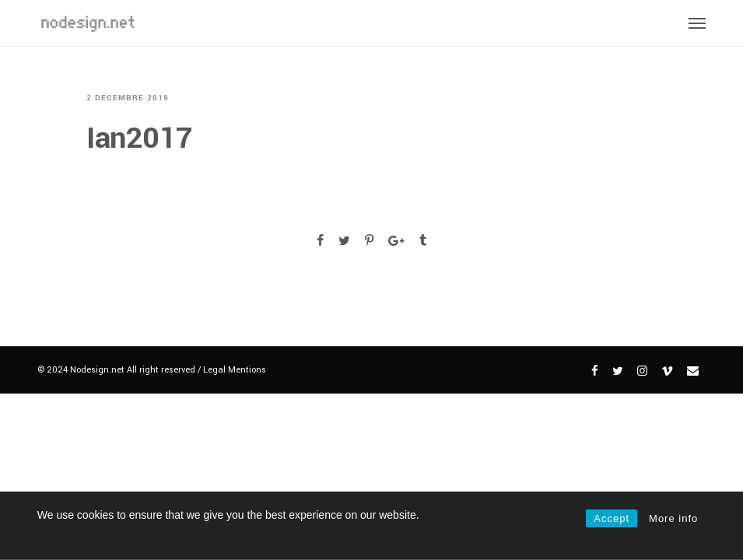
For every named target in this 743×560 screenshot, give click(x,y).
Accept (612, 518)
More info (673, 518)
